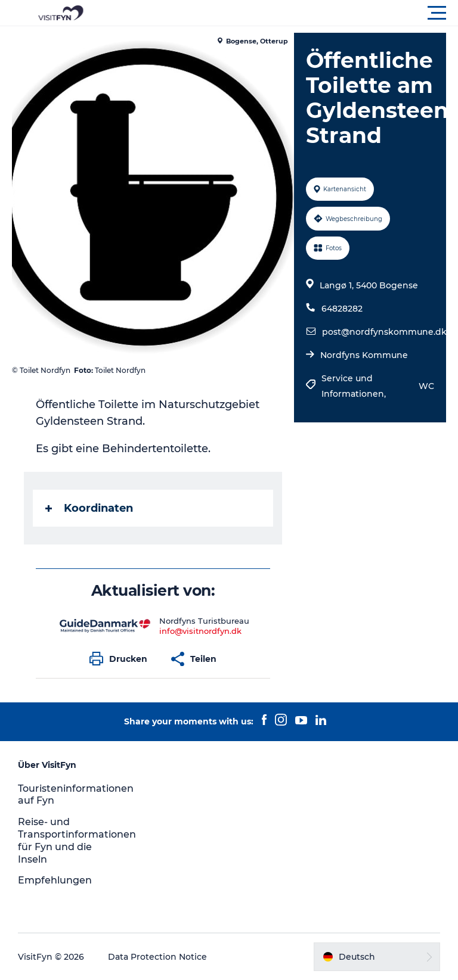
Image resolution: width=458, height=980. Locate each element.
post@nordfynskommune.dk (384, 332)
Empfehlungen (55, 880)
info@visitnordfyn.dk (200, 631)
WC (426, 386)
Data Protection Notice (157, 957)
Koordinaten (89, 508)
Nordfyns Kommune (364, 355)
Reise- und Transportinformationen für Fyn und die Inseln (77, 840)
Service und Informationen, (355, 386)
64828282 (342, 309)
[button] (283, 13)
